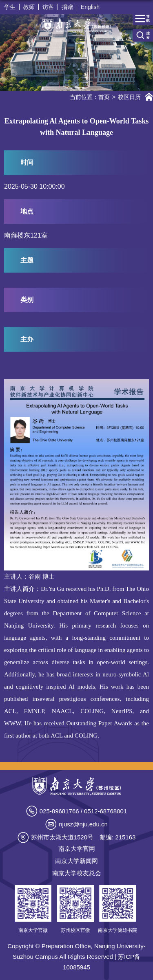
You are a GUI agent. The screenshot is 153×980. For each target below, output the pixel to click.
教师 (29, 7)
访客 (48, 7)
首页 (104, 97)
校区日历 (129, 97)
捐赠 (67, 7)
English (90, 7)
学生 (10, 7)
